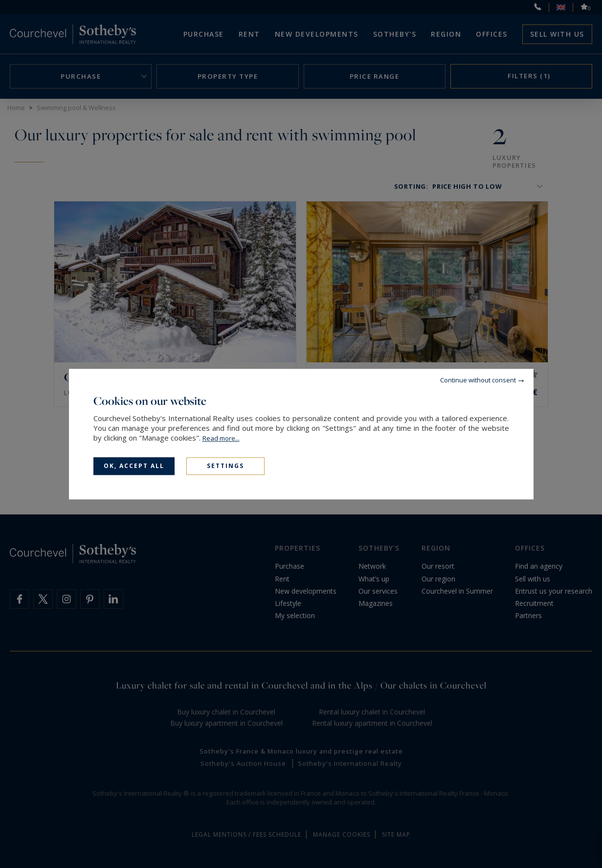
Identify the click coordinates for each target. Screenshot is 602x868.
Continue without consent (478, 380)
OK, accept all (134, 466)
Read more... (221, 438)
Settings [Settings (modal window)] (225, 466)
